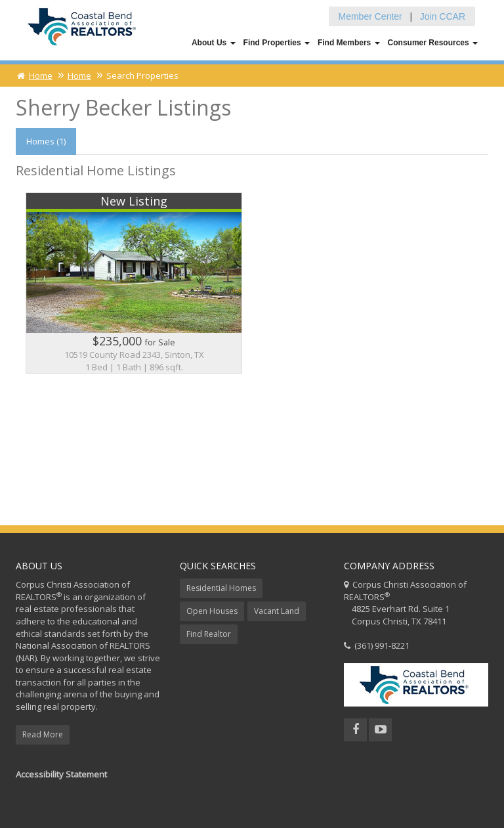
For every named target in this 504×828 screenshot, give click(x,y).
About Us (214, 43)
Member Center (370, 16)
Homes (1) (46, 141)
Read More (43, 734)
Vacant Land (277, 611)
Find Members (349, 43)
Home (34, 76)
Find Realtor (209, 634)
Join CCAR (443, 16)
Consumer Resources (433, 43)
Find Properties (277, 43)
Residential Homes (221, 588)
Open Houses (212, 611)
